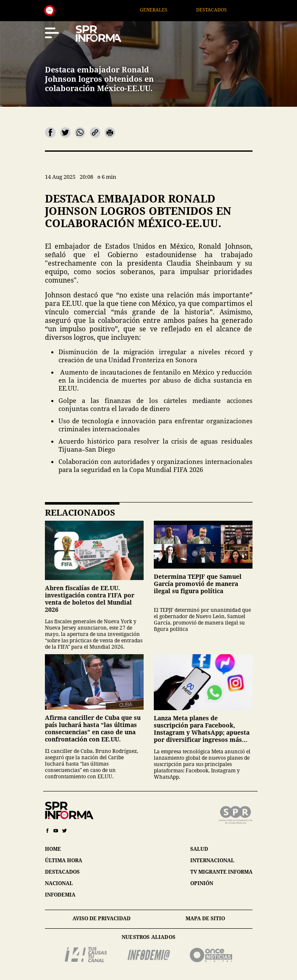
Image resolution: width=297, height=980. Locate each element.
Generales (163, 10)
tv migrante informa (221, 872)
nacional (59, 883)
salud (199, 849)
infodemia (60, 895)
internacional (212, 860)
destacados (62, 872)
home (53, 849)
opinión (202, 883)
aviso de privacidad (101, 918)
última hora (64, 860)
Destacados (221, 10)
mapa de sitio (205, 918)
